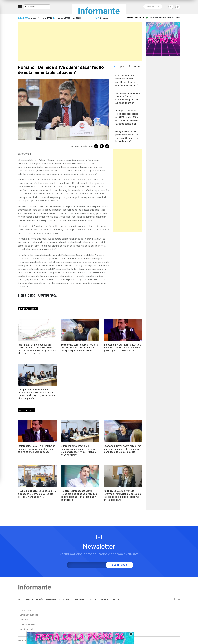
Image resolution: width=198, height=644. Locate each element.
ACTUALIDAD (24, 600)
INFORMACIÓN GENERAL (58, 600)
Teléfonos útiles (28, 629)
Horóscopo (25, 610)
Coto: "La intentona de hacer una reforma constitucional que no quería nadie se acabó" (127, 80)
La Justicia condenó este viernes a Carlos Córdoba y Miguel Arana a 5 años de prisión (128, 98)
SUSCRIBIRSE (120, 565)
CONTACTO (117, 600)
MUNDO (105, 600)
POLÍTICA (93, 600)
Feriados (24, 620)
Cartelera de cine (28, 624)
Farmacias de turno (135, 18)
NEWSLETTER (153, 6)
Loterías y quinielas (29, 615)
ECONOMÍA (38, 600)
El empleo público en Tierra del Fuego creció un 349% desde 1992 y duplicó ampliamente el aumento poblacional (127, 117)
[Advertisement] (80, 41)
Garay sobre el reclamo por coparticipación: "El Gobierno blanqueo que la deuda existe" (127, 136)
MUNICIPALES (79, 600)
